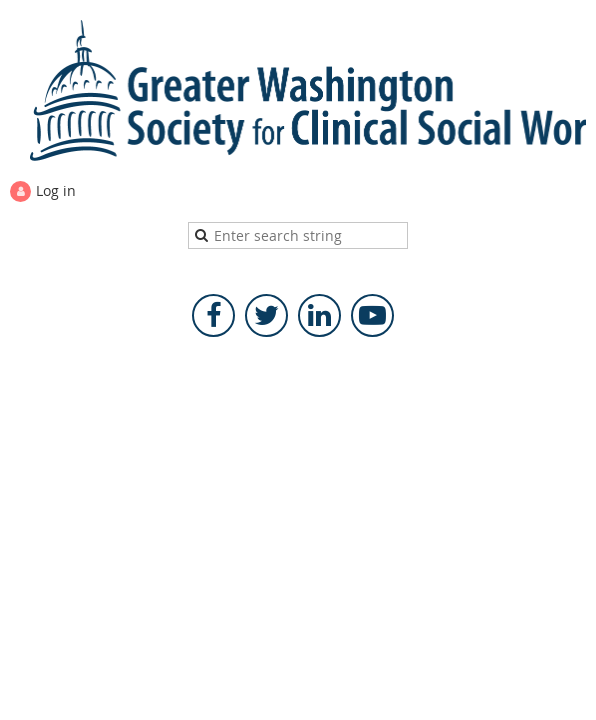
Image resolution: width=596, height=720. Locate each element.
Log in (56, 190)
